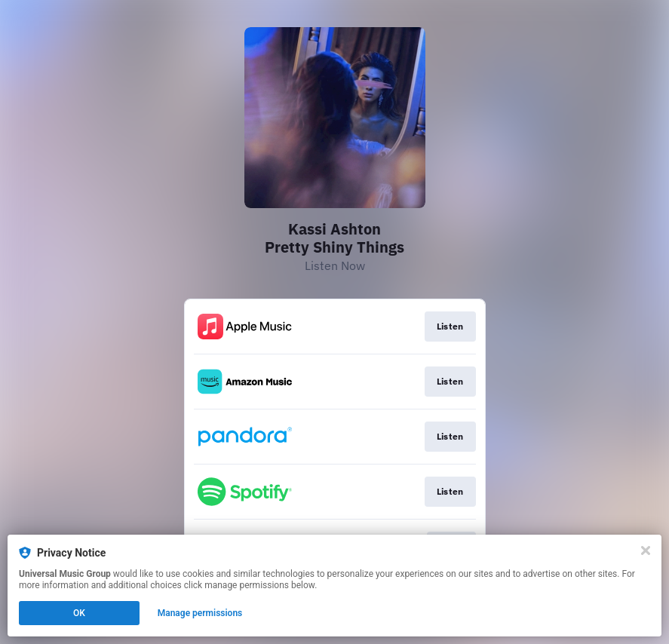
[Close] (646, 550)
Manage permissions (200, 613)
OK (79, 613)
